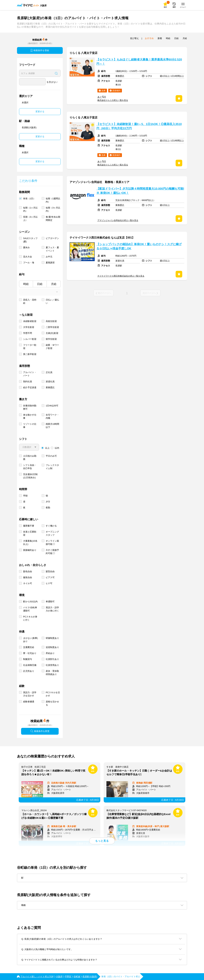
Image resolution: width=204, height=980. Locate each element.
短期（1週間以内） (53, 200)
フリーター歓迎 (30, 347)
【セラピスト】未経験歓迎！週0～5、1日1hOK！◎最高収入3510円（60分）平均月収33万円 (139, 126)
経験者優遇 (29, 702)
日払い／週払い (52, 301)
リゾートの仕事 (30, 426)
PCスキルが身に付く (30, 618)
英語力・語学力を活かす (30, 694)
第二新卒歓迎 (30, 354)
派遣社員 (50, 382)
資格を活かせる (52, 703)
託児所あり (29, 671)
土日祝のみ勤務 (30, 458)
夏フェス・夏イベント (52, 249)
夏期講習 (50, 263)
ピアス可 (50, 577)
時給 (26, 284)
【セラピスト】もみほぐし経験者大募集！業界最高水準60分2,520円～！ (139, 62)
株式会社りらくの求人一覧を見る (113, 100)
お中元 (49, 257)
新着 (160, 38)
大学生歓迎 (29, 327)
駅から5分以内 (30, 602)
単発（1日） (29, 199)
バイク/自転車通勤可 (30, 609)
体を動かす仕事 (30, 416)
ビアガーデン (52, 238)
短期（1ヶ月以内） (30, 209)
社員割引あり (52, 659)
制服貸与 (28, 659)
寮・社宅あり (30, 653)
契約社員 (28, 382)
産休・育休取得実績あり (52, 673)
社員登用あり (52, 665)
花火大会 (28, 257)
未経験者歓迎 (30, 321)
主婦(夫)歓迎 (52, 333)
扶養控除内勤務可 (30, 407)
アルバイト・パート (30, 374)
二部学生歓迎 (52, 327)
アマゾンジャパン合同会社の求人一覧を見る (118, 220)
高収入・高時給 (30, 301)
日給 (40, 284)
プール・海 (29, 263)
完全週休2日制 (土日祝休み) (30, 476)
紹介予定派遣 (30, 387)
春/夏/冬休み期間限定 (53, 218)
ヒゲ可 (49, 583)
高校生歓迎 (51, 321)
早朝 (25, 496)
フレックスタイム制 (52, 467)
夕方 (48, 502)
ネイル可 (28, 583)
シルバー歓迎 (30, 339)
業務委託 (50, 387)
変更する (40, 112)
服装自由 (28, 577)
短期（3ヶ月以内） (53, 209)
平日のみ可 (51, 456)
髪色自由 (28, 571)
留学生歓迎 (51, 339)
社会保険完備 (30, 665)
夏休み (26, 247)
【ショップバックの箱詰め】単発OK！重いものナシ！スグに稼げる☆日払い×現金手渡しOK (139, 246)
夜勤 (48, 508)
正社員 (49, 372)
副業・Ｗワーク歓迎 (52, 347)
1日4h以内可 (52, 406)
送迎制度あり (52, 647)
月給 (54, 284)
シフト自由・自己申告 (30, 467)
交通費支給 (29, 647)
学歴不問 (28, 333)
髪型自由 (50, 571)
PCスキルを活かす (53, 694)
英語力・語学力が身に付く (52, 609)
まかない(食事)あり (31, 640)
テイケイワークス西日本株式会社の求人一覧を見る (121, 276)
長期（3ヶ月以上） (30, 218)
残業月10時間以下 (52, 426)
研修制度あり (52, 638)
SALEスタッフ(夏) (30, 240)
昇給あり (50, 653)
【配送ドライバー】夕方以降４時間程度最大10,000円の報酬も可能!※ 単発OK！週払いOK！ (140, 191)
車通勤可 (50, 602)
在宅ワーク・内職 (52, 416)
